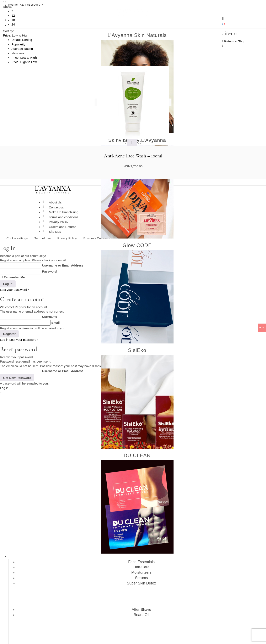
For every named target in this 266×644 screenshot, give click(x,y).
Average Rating (22, 49)
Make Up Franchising (64, 212)
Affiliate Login (141, 623)
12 (13, 15)
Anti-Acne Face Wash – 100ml (133, 156)
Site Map (55, 232)
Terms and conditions (64, 217)
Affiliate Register (141, 629)
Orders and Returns (63, 227)
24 (13, 24)
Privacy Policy (58, 222)
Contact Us (137, 634)
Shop (137, 356)
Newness (18, 53)
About (137, 601)
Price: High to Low (24, 62)
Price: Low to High (24, 58)
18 (13, 20)
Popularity (18, 44)
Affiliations (137, 612)
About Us (55, 202)
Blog (137, 607)
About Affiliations (141, 618)
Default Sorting (22, 40)
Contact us (56, 207)
